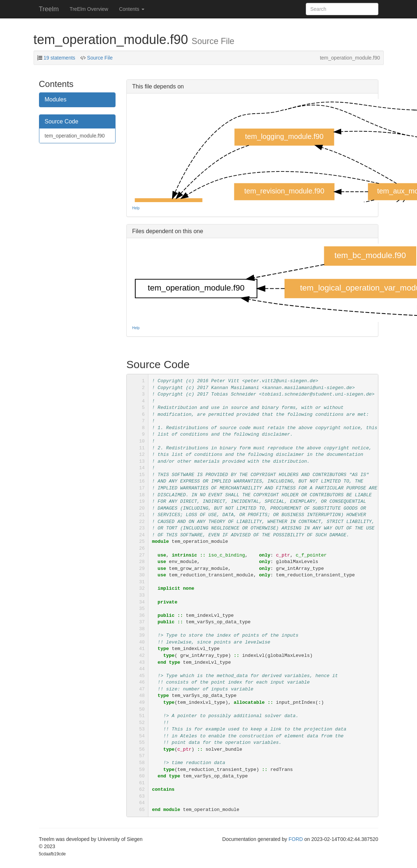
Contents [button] (132, 9)
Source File (99, 58)
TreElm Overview (89, 9)
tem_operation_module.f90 (75, 136)
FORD (296, 839)
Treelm (49, 9)
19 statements (59, 58)
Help (136, 208)
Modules (56, 99)
